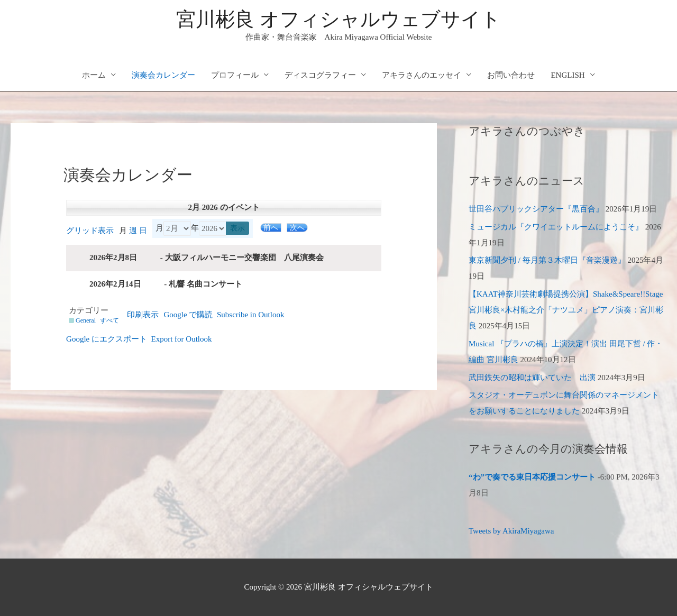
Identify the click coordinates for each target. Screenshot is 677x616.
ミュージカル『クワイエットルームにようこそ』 (556, 227)
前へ (271, 228)
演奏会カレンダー (163, 75)
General (82, 320)
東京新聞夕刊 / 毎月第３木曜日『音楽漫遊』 (547, 260)
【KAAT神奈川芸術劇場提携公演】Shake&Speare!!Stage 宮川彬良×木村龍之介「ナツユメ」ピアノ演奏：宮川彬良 (566, 310)
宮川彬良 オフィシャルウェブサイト (338, 19)
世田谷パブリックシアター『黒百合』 (536, 209)
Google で (189, 315)
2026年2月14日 (115, 284)
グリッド (90, 231)
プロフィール (235, 75)
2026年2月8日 (113, 258)
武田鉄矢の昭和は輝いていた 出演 (532, 378)
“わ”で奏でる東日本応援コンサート (532, 477)
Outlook (251, 315)
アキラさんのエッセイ (422, 75)
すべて (109, 320)
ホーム (94, 75)
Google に (107, 339)
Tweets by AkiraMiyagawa (511, 531)
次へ (297, 228)
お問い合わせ (511, 75)
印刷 (143, 315)
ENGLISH (568, 75)
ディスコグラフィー (320, 75)
